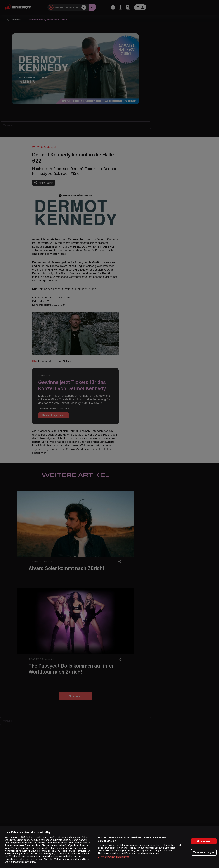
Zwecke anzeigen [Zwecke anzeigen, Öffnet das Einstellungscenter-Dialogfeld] (204, 852)
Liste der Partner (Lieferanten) (113, 857)
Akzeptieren (204, 841)
